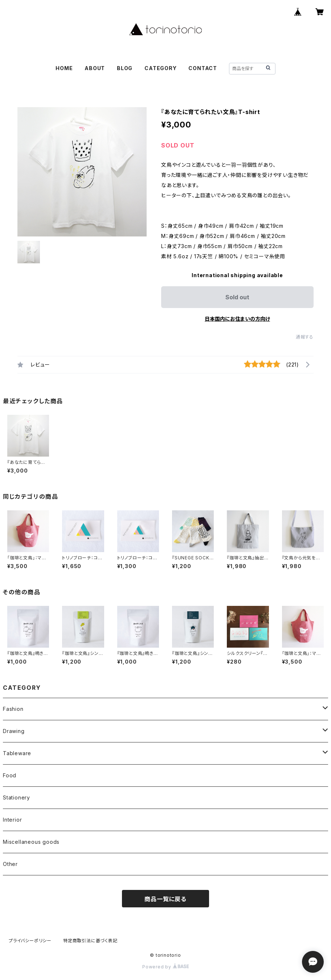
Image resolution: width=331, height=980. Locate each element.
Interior (12, 820)
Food (10, 775)
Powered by (165, 967)
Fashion (13, 709)
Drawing (14, 731)
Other (10, 864)
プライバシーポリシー (30, 941)
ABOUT (95, 68)
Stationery (17, 797)
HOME (64, 68)
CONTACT (203, 68)
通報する (305, 337)
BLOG (125, 68)
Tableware (17, 753)
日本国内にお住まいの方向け (237, 319)
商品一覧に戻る (165, 899)
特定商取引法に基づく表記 (90, 941)
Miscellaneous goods (31, 842)
